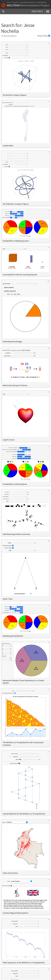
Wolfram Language (28, 2)
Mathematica (42, 2)
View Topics (37, 11)
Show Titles (44, 36)
